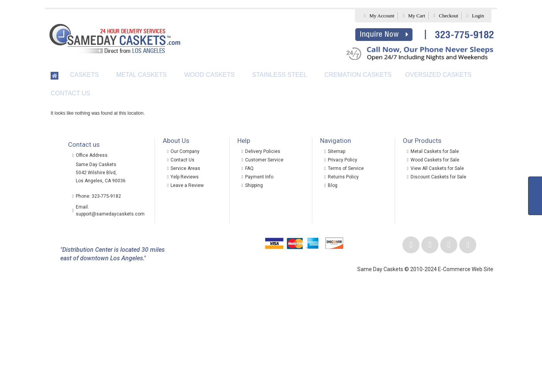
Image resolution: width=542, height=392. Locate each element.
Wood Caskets (209, 75)
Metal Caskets (142, 75)
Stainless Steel (280, 75)
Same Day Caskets (96, 165)
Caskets (84, 75)
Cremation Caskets (358, 75)
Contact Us (71, 93)
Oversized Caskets (438, 75)
